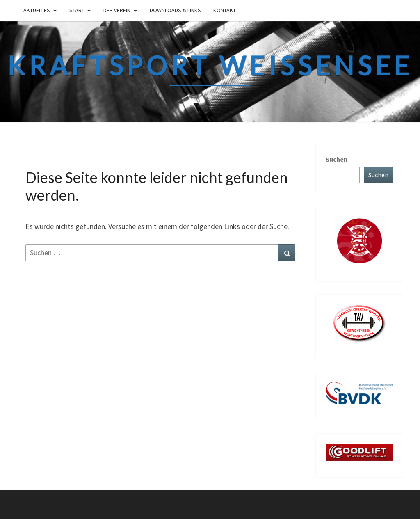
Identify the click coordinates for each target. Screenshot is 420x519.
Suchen (337, 159)
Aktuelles (37, 10)
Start (77, 10)
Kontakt (225, 10)
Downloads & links (175, 10)
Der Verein (117, 10)
